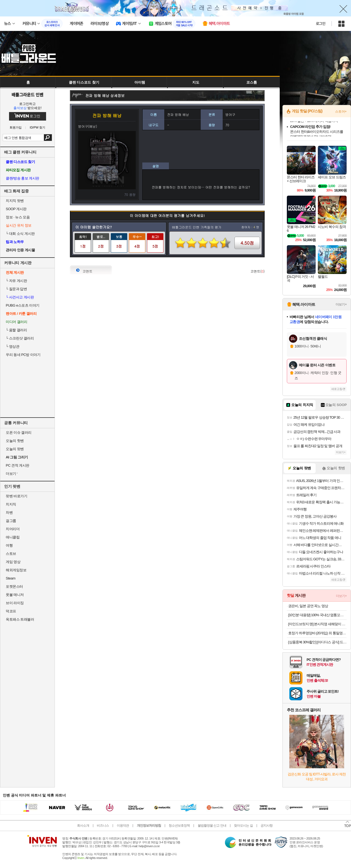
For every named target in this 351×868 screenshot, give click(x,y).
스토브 (11, 554)
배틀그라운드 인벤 (27, 95)
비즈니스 (103, 826)
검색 (48, 138)
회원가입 (16, 128)
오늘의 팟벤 (15, 449)
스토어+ (341, 112)
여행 (9, 545)
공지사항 (267, 826)
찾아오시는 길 (243, 826)
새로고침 (337, 389)
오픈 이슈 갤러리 (19, 432)
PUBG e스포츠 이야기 (23, 305)
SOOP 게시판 (16, 209)
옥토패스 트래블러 (20, 619)
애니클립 (13, 537)
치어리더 (13, 529)
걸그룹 (11, 521)
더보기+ (341, 304)
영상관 (12, 346)
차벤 (9, 512)
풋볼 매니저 (15, 595)
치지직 (11, 504)
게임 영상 (13, 562)
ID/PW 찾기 (38, 128)
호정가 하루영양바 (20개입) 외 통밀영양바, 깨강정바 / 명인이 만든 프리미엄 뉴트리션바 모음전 (317, 633)
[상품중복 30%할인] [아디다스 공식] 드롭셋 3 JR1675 (317, 642)
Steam (11, 578)
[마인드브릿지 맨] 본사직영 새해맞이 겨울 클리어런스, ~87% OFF (317, 624)
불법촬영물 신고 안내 (212, 826)
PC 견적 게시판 (18, 465)
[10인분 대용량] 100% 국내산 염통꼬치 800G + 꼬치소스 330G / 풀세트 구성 (317, 615)
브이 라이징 (15, 603)
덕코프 (11, 611)
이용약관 (123, 826)
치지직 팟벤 (15, 201)
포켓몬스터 (14, 586)
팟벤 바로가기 (16, 496)
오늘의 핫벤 (15, 441)
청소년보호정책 (179, 826)
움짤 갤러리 (16, 330)
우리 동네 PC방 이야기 (23, 355)
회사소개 (83, 826)
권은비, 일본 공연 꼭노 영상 (308, 606)
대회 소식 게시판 (20, 234)
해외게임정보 (16, 570)
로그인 (321, 24)
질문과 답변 (16, 289)
